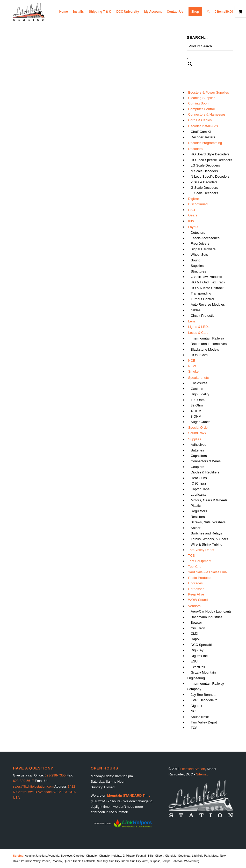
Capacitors (199, 456)
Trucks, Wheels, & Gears (209, 539)
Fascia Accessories (205, 238)
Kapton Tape (200, 489)
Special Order (198, 428)
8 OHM (196, 416)
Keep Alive (196, 594)
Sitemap (202, 774)
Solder (196, 528)
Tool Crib (195, 567)
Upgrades (196, 583)
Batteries (197, 450)
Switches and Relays (207, 533)
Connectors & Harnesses (207, 114)
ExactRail (198, 667)
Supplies (197, 266)
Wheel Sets (199, 255)
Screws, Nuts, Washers (208, 522)
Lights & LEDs (199, 327)
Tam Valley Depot (201, 550)
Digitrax (194, 199)
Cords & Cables (200, 120)
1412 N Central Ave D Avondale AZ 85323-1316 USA (44, 792)
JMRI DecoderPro (204, 700)
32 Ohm (197, 405)
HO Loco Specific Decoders (212, 160)
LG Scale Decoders (205, 165)
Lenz (192, 321)
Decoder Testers (203, 137)
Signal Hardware (203, 249)
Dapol (195, 639)
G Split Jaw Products (207, 277)
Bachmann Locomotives (209, 344)
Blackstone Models (205, 349)
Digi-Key (197, 650)
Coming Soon (198, 103)
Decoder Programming (205, 143)
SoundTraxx (197, 433)
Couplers (198, 467)
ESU (192, 210)
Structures (198, 271)
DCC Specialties (203, 645)
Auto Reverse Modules (208, 304)
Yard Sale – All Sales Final (208, 572)
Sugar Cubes (201, 422)
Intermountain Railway (208, 338)
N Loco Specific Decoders (210, 176)
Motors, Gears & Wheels (209, 500)
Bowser (196, 622)
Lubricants (199, 495)
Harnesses (196, 589)
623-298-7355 (55, 775)
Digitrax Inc (199, 656)
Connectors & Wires (206, 461)
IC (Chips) (198, 483)
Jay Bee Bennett (203, 695)
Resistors (198, 517)
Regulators (199, 511)
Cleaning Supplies (202, 98)
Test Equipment (200, 561)
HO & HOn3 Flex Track (208, 282)
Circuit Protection (204, 316)
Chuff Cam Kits (202, 132)
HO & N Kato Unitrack (207, 288)
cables (196, 310)
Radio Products (200, 578)
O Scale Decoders (205, 193)
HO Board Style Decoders (210, 154)
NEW (192, 366)
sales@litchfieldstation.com (33, 786)
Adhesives (199, 445)
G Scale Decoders (205, 188)
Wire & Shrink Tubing (207, 544)
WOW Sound (198, 600)
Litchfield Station (193, 769)
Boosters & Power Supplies (209, 92)
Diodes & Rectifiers (205, 472)
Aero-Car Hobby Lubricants (211, 611)
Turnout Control (202, 299)
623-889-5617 (23, 781)
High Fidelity (200, 394)
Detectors (198, 233)
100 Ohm (198, 400)
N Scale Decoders (204, 171)
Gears (193, 215)
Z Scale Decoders (204, 182)
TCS (192, 556)
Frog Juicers (200, 243)
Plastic (196, 506)
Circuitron (198, 628)
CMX (195, 634)
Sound (196, 260)
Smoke (193, 371)
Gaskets (197, 389)
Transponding (201, 293)
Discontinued (198, 204)
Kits (191, 221)
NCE (192, 361)
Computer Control (202, 109)
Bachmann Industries (207, 617)
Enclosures (199, 383)
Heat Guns (199, 478)
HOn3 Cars (199, 355)
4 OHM (196, 411)
